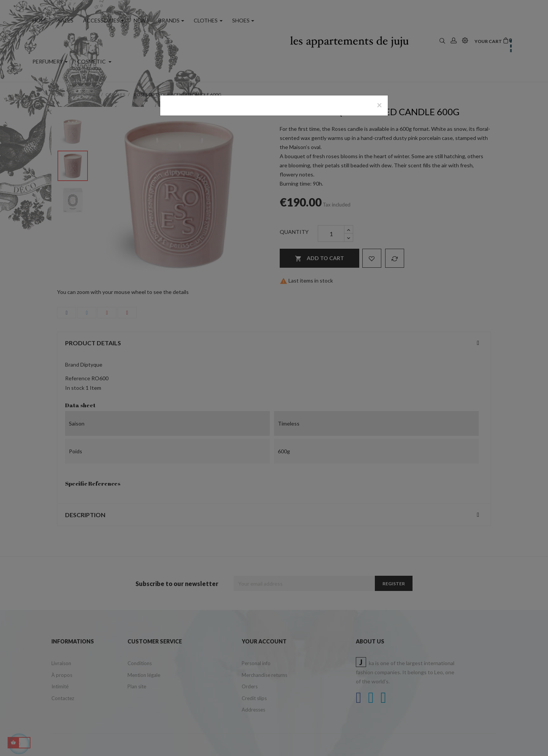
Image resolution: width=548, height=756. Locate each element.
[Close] (379, 105)
